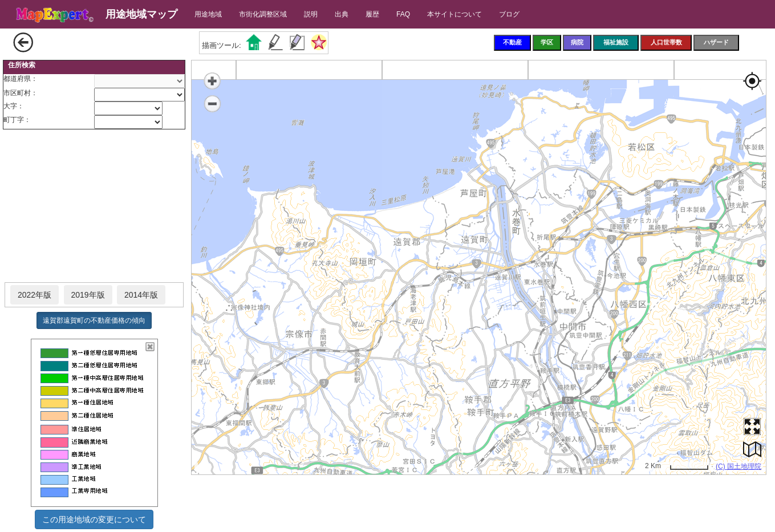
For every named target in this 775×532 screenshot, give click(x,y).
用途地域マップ (141, 14)
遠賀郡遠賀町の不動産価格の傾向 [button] (94, 320)
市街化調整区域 (263, 14)
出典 (342, 14)
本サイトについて (455, 14)
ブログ (509, 14)
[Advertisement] (94, 206)
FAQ (403, 14)
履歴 (372, 14)
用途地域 (208, 14)
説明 (311, 14)
